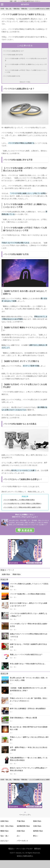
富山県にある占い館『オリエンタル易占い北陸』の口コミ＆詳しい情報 (29, 679)
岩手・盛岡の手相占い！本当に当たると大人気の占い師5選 (29, 749)
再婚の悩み (24, 9)
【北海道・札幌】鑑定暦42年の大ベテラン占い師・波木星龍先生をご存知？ (29, 689)
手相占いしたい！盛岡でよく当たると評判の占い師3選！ (29, 738)
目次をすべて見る (25, 82)
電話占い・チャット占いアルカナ (21, 849)
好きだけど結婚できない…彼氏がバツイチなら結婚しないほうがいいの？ (28, 604)
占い (18, 836)
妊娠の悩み (21, 831)
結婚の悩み (6, 574)
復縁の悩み (17, 9)
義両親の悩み (38, 831)
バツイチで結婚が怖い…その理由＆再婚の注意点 (19, 500)
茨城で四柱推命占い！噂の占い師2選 (23, 718)
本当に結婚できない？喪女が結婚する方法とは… (28, 664)
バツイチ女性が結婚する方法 (11, 76)
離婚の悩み (5, 831)
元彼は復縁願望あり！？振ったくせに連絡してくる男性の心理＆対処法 (29, 759)
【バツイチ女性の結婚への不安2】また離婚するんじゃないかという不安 (26, 65)
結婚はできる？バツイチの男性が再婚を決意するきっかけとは (29, 635)
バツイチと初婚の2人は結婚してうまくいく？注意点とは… (29, 585)
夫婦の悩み (37, 826)
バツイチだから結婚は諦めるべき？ (13, 51)
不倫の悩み (21, 821)
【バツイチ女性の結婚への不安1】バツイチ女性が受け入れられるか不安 (26, 59)
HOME (2, 9)
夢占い (36, 836)
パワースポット (23, 841)
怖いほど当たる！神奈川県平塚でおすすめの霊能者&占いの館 (29, 728)
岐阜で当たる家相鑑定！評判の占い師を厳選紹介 (28, 708)
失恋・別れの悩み (7, 826)
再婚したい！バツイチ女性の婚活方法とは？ (26, 654)
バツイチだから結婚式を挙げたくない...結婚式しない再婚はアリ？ (29, 615)
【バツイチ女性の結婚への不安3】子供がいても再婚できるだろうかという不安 (26, 71)
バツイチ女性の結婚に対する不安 (13, 55)
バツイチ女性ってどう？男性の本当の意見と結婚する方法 (22, 507)
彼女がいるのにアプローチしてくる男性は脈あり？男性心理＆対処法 (29, 769)
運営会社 (37, 849)
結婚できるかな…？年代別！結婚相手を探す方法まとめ (28, 645)
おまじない (5, 841)
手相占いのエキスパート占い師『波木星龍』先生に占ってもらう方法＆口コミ (29, 699)
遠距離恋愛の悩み (23, 826)
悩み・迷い (9, 9)
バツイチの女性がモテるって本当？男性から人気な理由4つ (22, 503)
